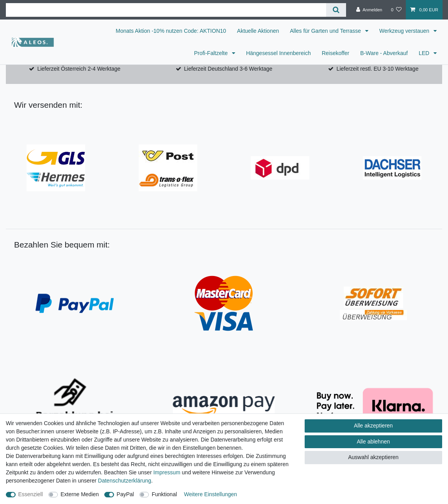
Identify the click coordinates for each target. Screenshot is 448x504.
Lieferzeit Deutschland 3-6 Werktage (228, 69)
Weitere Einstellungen (211, 494)
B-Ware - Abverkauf (384, 53)
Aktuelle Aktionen (258, 31)
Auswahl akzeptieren (373, 457)
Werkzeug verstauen (405, 31)
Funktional (164, 494)
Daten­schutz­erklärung (125, 481)
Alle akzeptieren (373, 426)
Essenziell (31, 494)
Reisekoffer (336, 53)
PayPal (125, 494)
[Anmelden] (369, 10)
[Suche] (336, 10)
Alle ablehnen (373, 442)
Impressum (167, 472)
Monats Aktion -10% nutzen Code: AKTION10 (171, 31)
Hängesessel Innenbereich (278, 53)
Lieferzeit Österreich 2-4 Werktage (79, 69)
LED (425, 53)
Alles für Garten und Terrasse (326, 31)
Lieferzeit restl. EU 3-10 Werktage (378, 69)
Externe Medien (80, 494)
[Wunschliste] (396, 10)
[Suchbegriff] (166, 10)
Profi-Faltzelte (212, 53)
